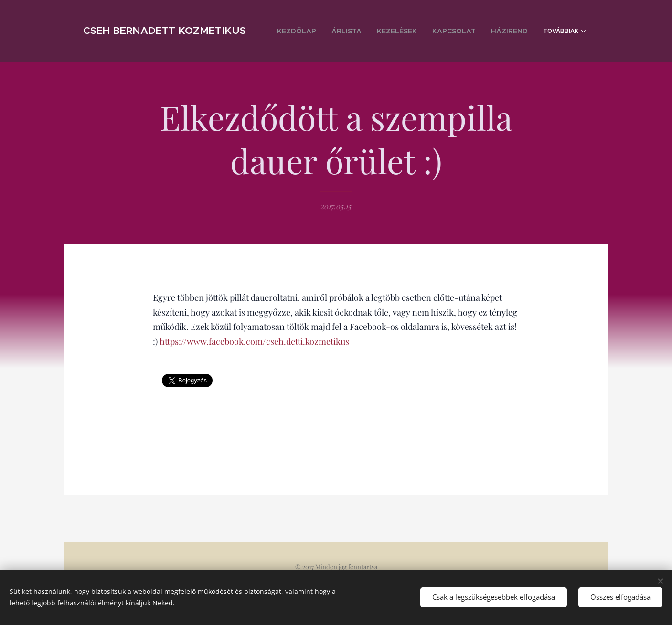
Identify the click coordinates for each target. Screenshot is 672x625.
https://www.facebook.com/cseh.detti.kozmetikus (254, 341)
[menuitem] (327, 31)
